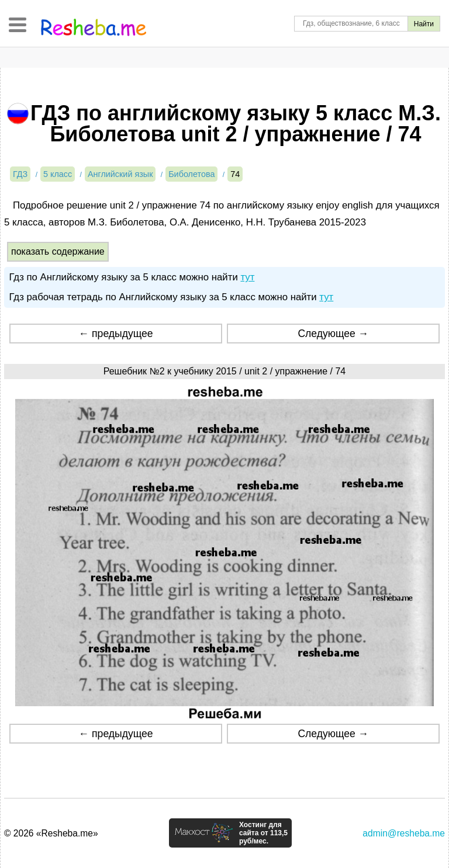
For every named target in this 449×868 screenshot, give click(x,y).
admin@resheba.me (404, 833)
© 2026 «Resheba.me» (51, 833)
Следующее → (333, 334)
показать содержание (58, 251)
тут (247, 277)
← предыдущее (116, 334)
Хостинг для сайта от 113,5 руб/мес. (263, 833)
